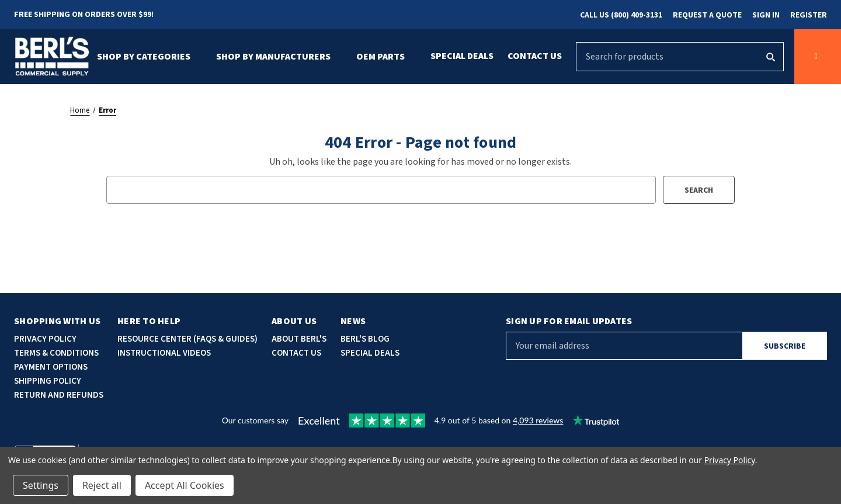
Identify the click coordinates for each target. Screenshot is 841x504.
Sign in (766, 15)
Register (809, 15)
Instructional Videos (164, 353)
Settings (41, 485)
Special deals (370, 353)
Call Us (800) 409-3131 (621, 15)
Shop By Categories (150, 57)
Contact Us (535, 56)
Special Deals (462, 56)
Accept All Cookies (185, 485)
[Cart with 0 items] (818, 57)
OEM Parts (386, 57)
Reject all (102, 485)
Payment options (51, 367)
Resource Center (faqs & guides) (187, 339)
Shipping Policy (48, 381)
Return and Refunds (59, 395)
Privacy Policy (45, 339)
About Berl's (299, 339)
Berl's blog (365, 339)
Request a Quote (707, 15)
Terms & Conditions (56, 353)
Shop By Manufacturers (279, 57)
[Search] (770, 57)
